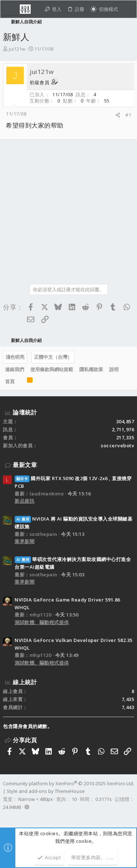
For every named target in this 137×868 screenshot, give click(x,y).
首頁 (10, 381)
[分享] (118, 115)
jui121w (17, 49)
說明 (114, 369)
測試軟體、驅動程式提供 (42, 622)
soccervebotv (117, 445)
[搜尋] (127, 9)
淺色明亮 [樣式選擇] (15, 357)
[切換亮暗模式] (104, 9)
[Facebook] (6, 817)
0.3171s (104, 799)
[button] (11, 9)
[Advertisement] (68, 209)
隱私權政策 (91, 369)
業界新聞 (24, 541)
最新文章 (25, 465)
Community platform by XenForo (68, 783)
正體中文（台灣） (53, 357)
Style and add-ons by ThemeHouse (46, 791)
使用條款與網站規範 (52, 369)
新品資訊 (24, 501)
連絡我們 (15, 369)
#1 (128, 115)
